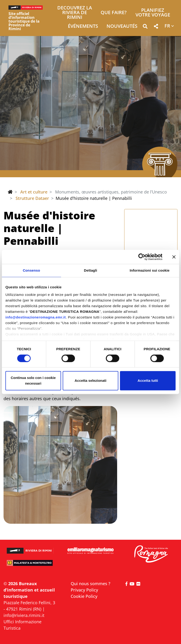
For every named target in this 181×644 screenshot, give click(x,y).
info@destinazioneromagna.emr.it (36, 317)
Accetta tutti (148, 381)
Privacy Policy (84, 590)
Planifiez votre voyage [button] (153, 13)
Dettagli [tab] (90, 270)
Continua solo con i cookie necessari (33, 381)
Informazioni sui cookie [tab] (150, 270)
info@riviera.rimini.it (24, 615)
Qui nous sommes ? (90, 584)
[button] (145, 27)
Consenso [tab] (31, 270)
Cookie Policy (84, 596)
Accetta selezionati (90, 381)
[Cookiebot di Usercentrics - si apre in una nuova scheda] (142, 257)
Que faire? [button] (114, 13)
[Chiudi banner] (174, 257)
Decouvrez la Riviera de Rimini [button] (75, 13)
